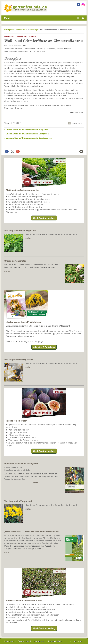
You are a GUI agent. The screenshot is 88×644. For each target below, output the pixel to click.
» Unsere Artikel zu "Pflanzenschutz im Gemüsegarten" (28, 138)
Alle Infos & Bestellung (44, 347)
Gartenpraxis (9, 30)
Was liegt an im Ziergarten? (18, 501)
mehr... (7, 552)
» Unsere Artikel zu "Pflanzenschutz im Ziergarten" (27, 130)
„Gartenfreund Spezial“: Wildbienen (24, 322)
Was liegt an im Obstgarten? (19, 360)
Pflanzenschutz (22, 30)
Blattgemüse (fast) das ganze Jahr (23, 190)
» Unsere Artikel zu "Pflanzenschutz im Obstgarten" (27, 134)
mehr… (28, 238)
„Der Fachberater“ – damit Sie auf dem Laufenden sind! (32, 532)
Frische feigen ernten (17, 421)
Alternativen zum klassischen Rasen (24, 600)
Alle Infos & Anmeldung (44, 218)
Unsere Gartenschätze (15, 261)
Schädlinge (34, 30)
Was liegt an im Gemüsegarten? (20, 230)
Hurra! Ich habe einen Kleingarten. (22, 463)
